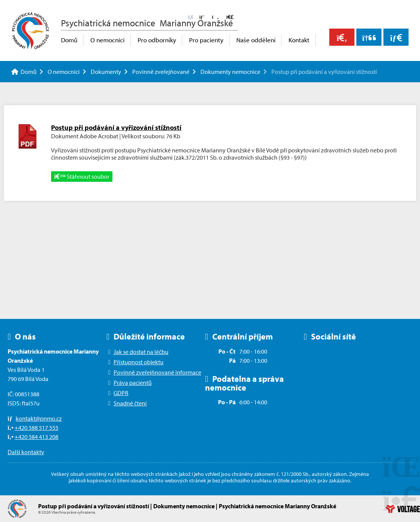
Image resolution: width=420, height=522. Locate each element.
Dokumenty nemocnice (230, 72)
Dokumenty (106, 72)
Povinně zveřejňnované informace (157, 372)
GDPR (121, 393)
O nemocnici (107, 40)
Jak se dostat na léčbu (141, 352)
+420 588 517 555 (36, 428)
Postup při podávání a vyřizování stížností (116, 127)
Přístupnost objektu (139, 362)
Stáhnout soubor (82, 176)
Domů (30, 30)
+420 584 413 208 (36, 437)
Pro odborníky (157, 40)
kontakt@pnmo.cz (39, 418)
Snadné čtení (130, 403)
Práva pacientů (133, 383)
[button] (215, 17)
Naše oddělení (256, 40)
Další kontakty (26, 452)
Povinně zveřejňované (161, 72)
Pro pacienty (206, 40)
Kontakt (299, 40)
